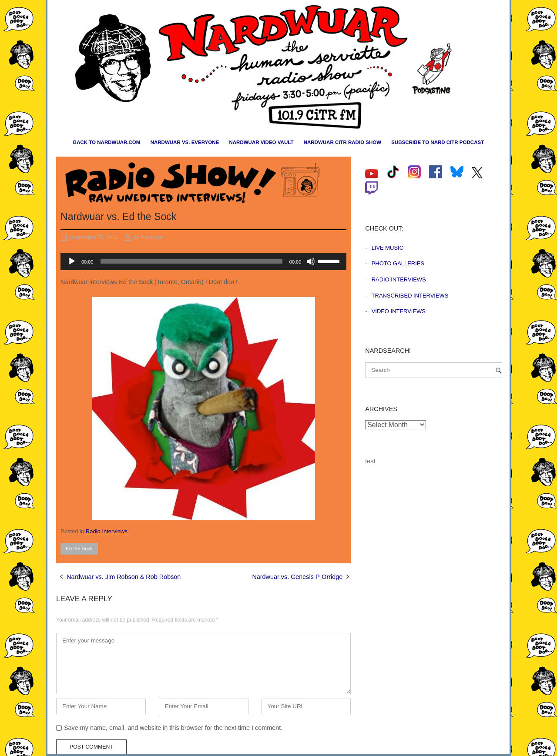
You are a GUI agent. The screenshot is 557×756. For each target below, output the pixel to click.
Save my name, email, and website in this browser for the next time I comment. (173, 728)
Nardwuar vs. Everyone (185, 142)
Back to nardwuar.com (107, 142)
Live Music (388, 248)
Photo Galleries (398, 263)
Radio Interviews (107, 531)
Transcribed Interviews (410, 296)
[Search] (499, 370)
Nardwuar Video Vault (261, 142)
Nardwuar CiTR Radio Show (342, 142)
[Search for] (434, 370)
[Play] (72, 261)
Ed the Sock (79, 549)
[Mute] (311, 261)
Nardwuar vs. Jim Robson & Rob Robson (124, 577)
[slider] (191, 261)
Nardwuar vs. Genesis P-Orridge (297, 577)
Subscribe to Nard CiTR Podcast (438, 142)
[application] (203, 261)
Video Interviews (399, 311)
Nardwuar (153, 238)
